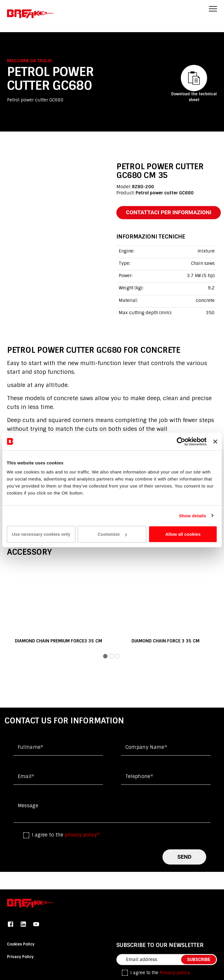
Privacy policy (175, 973)
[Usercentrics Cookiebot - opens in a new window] (181, 441)
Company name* (146, 747)
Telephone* (139, 776)
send (184, 857)
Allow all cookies (183, 534)
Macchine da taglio (29, 61)
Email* (26, 776)
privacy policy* (82, 835)
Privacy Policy (20, 957)
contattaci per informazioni (169, 212)
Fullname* (31, 747)
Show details (193, 515)
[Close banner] (215, 441)
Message (28, 806)
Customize (112, 534)
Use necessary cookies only (41, 534)
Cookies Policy (21, 944)
